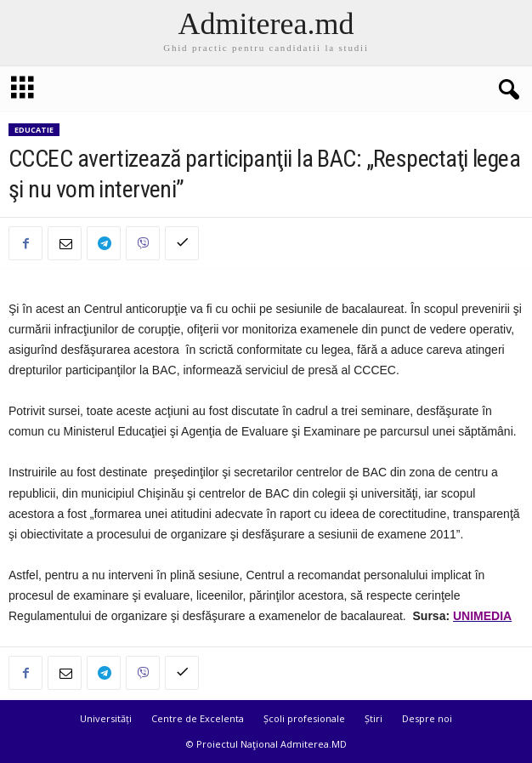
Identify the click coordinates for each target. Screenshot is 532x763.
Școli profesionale (304, 718)
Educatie (34, 130)
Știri (374, 718)
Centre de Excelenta (198, 718)
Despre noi (427, 718)
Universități (106, 718)
